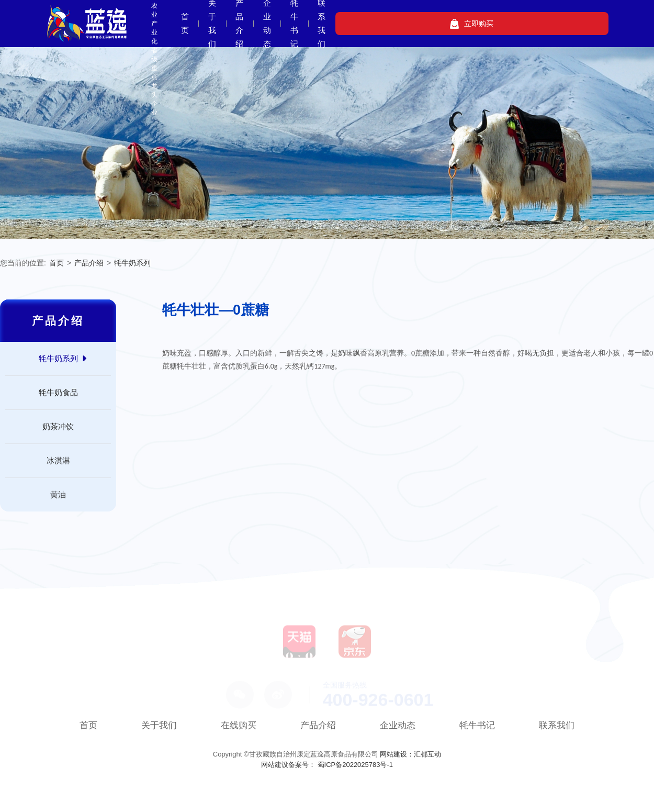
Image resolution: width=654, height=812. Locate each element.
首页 (264, 23)
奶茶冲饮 (58, 427)
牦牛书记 (459, 23)
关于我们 (307, 23)
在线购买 (239, 725)
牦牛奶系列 (132, 263)
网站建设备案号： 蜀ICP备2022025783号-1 (327, 765)
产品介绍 (358, 23)
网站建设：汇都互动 (410, 754)
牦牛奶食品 (58, 393)
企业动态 (409, 23)
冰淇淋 (58, 461)
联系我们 (510, 23)
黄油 (58, 495)
